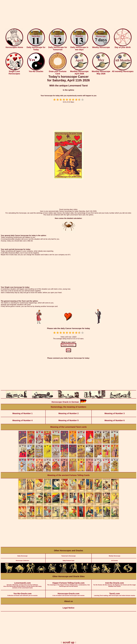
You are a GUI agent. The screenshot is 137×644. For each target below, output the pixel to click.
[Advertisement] (69, 15)
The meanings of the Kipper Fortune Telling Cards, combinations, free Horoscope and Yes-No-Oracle (68, 583)
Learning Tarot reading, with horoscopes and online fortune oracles (115, 593)
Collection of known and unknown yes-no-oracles (22, 593)
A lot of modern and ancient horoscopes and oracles (68, 593)
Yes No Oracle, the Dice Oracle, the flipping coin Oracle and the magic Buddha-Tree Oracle (115, 583)
